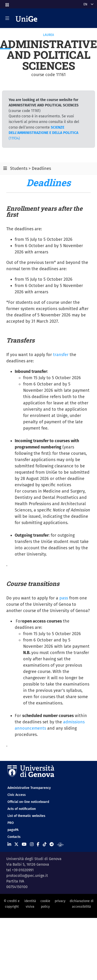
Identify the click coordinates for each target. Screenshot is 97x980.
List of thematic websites (26, 816)
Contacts (14, 837)
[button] (7, 3)
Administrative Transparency (29, 788)
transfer (61, 355)
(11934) (43, 133)
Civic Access (17, 795)
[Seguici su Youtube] (24, 844)
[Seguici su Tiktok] (45, 844)
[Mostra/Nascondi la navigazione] (7, 18)
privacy (60, 901)
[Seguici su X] (16, 844)
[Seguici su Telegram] (52, 844)
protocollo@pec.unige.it (27, 876)
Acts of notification (22, 809)
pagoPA (13, 830)
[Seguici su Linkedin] (9, 844)
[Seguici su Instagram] (32, 844)
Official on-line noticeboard (28, 802)
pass (64, 598)
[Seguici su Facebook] (38, 844)
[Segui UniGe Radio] (60, 844)
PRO (11, 823)
